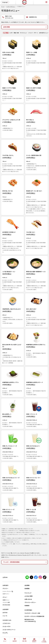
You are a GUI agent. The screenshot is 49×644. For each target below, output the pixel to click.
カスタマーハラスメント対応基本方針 (34, 616)
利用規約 (27, 606)
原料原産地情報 (6, 605)
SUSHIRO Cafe (7, 620)
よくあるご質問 (28, 596)
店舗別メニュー (6, 600)
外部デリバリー (6, 594)
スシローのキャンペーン (9, 630)
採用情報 (27, 588)
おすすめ (5, 613)
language (5, 2)
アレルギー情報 (6, 602)
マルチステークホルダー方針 (32, 613)
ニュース (5, 616)
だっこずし (5, 633)
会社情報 (27, 585)
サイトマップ (28, 593)
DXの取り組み (28, 610)
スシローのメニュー (11, 6)
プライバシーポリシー (30, 602)
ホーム (3, 6)
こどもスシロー (7, 623)
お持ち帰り (5, 585)
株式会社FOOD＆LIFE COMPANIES (30, 620)
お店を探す (6, 609)
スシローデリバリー (8, 591)
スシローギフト (7, 626)
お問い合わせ (28, 599)
